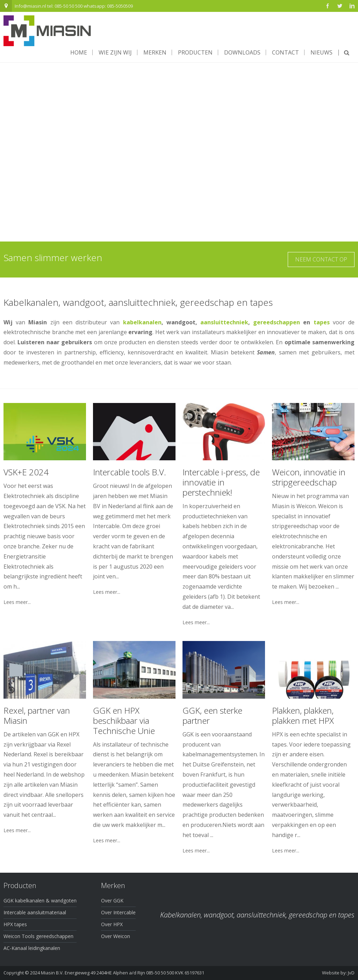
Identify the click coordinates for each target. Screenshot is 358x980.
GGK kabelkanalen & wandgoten (40, 900)
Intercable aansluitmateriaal (35, 912)
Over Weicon (116, 936)
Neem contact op (321, 259)
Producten (195, 52)
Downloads (242, 52)
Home (79, 52)
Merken (155, 52)
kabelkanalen (142, 322)
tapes (322, 322)
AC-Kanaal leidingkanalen (32, 948)
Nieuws (321, 52)
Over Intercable (118, 912)
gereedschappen (277, 322)
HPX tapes (15, 924)
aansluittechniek (224, 322)
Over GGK (112, 900)
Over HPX (112, 924)
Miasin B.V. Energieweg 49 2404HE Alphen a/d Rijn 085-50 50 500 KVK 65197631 (123, 973)
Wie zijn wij (115, 52)
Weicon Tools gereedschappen (38, 936)
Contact (285, 52)
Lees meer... (17, 602)
